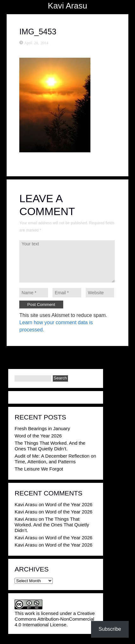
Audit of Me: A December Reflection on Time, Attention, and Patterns (55, 459)
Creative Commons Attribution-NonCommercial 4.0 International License (55, 619)
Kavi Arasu (67, 6)
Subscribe (110, 629)
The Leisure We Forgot (39, 469)
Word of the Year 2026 (38, 436)
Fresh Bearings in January (42, 428)
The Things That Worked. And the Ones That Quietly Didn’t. (50, 446)
